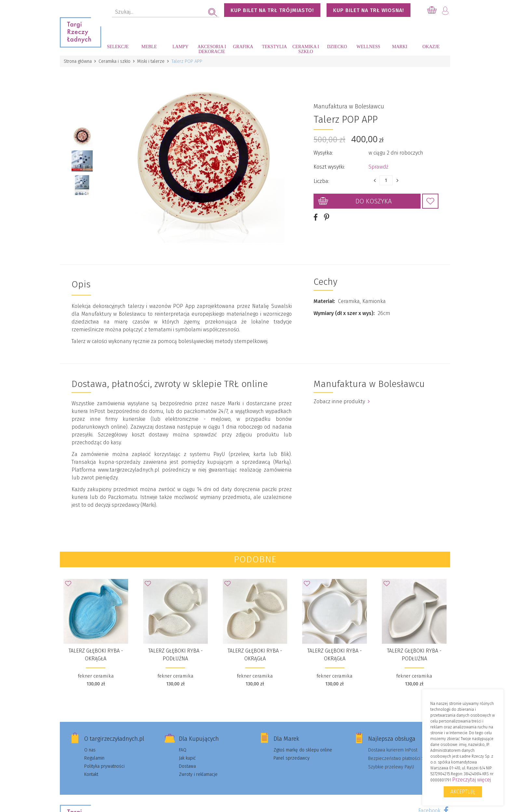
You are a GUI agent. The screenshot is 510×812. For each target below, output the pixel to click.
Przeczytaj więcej (471, 780)
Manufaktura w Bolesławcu (349, 106)
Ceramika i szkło (306, 49)
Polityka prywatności (104, 766)
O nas (90, 750)
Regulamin (94, 758)
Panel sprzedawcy (292, 758)
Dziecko (337, 47)
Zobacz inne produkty (342, 401)
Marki (400, 47)
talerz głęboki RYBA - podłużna (175, 655)
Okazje (431, 47)
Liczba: (321, 181)
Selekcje (118, 47)
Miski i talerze (151, 61)
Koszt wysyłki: (329, 167)
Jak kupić (187, 758)
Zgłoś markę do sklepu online (303, 750)
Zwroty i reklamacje (198, 774)
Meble (149, 47)
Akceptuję (463, 792)
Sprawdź (378, 167)
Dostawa (187, 766)
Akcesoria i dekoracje (212, 49)
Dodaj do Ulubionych (430, 201)
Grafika (243, 47)
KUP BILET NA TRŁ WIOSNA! (369, 10)
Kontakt (91, 774)
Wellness (368, 47)
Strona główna (78, 61)
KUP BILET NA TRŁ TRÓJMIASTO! (272, 10)
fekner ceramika (96, 676)
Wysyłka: (323, 153)
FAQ (183, 750)
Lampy (180, 47)
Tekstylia (274, 47)
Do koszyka (374, 201)
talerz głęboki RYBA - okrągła (96, 655)
